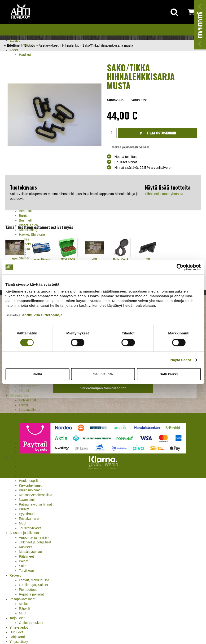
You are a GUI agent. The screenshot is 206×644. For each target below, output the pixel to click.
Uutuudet (16, 632)
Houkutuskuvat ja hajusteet (39, 476)
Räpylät (24, 608)
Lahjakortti (17, 637)
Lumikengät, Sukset (33, 585)
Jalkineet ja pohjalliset (35, 542)
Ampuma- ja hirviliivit (34, 537)
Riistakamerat (29, 519)
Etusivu (15, 40)
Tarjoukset (17, 618)
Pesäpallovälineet (22, 599)
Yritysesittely (19, 642)
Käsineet (25, 547)
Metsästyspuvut (30, 552)
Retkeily (15, 575)
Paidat (24, 561)
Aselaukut (26, 471)
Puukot (24, 509)
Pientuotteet (28, 590)
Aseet (14, 50)
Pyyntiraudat (28, 514)
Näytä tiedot (181, 360)
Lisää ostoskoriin (158, 133)
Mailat (23, 604)
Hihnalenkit (70, 45)
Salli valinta (103, 374)
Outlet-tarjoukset (31, 623)
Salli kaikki (169, 374)
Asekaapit (26, 466)
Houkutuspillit (29, 481)
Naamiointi (27, 500)
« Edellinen (13, 45)
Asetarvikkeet (48, 45)
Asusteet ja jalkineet (24, 533)
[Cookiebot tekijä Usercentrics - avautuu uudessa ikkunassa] (180, 267)
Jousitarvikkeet (30, 528)
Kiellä (37, 374)
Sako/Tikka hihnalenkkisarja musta (108, 45)
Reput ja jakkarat (31, 594)
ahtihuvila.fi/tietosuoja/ (43, 315)
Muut (23, 523)
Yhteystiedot (19, 627)
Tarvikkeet (26, 571)
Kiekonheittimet (30, 485)
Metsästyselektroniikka (36, 495)
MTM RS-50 (68, 259)
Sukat (23, 566)
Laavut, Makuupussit (34, 580)
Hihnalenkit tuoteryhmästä (164, 194)
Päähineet (26, 556)
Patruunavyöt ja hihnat (35, 504)
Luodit (23, 414)
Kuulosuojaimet (30, 490)
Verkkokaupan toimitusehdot (103, 388)
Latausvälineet (30, 410)
